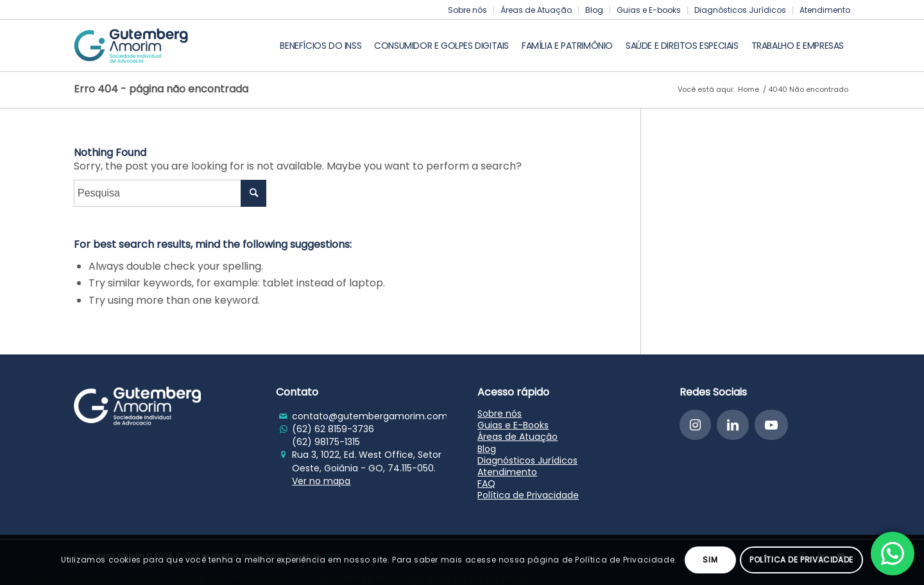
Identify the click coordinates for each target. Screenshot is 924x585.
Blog (594, 10)
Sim (710, 560)
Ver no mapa (321, 481)
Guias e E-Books (513, 425)
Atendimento (825, 10)
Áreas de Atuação (536, 10)
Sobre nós (467, 10)
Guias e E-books (649, 10)
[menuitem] (468, 10)
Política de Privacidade (528, 495)
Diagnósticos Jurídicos (740, 10)
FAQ (486, 484)
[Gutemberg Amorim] (131, 46)
